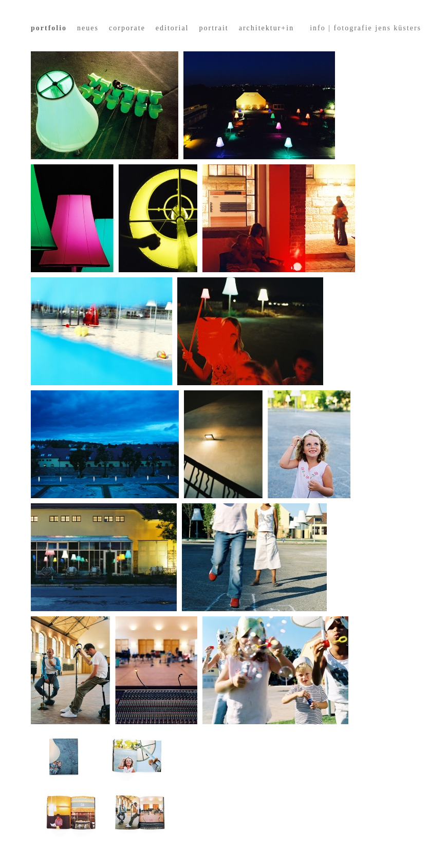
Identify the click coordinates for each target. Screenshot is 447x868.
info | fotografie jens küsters (366, 28)
